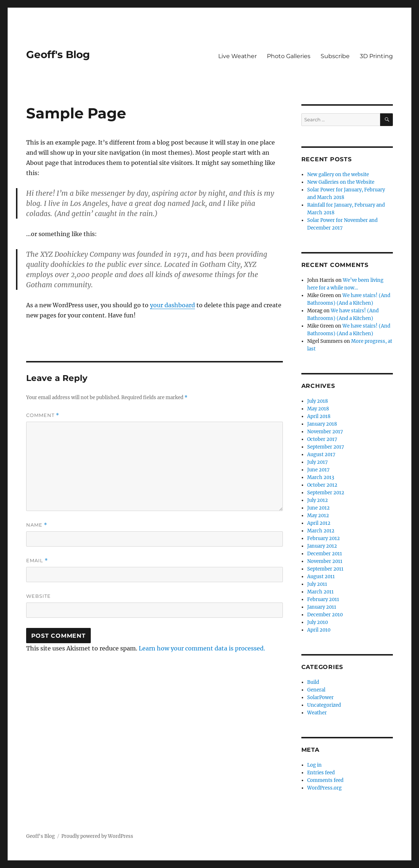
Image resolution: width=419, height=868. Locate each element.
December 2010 (325, 615)
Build (313, 682)
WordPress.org (324, 788)
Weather (317, 713)
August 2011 (321, 577)
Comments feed (325, 780)
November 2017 (325, 432)
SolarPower (320, 697)
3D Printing (376, 56)
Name (37, 525)
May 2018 (318, 409)
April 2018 (319, 416)
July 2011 (317, 584)
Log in (314, 765)
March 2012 (321, 531)
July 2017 (318, 462)
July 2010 (318, 622)
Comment (43, 415)
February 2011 (323, 599)
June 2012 (318, 508)
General (316, 690)
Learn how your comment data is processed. (202, 648)
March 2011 (320, 592)
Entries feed (321, 773)
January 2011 (322, 607)
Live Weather (237, 56)
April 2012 (319, 523)
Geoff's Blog (58, 54)
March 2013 (321, 477)
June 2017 (318, 470)
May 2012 (318, 516)
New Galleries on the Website (341, 182)
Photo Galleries (289, 56)
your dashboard (172, 305)
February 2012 (324, 538)
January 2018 (322, 424)
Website (38, 596)
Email (37, 561)
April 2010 (319, 630)
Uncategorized (324, 705)
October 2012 (322, 485)
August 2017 (321, 455)
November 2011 (325, 561)
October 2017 (322, 439)
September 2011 (325, 569)
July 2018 (318, 401)
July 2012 (318, 500)
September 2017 (326, 447)
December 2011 (325, 554)
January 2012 (322, 546)
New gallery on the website (338, 175)
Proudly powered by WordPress (97, 836)
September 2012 (326, 493)
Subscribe (335, 56)
